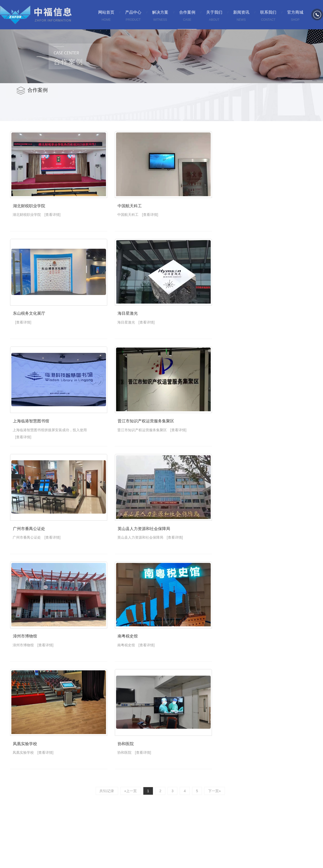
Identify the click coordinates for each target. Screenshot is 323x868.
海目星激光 (135, 322)
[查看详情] (52, 219)
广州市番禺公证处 (27, 544)
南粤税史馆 (135, 656)
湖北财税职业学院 (27, 210)
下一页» (212, 813)
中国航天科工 (137, 210)
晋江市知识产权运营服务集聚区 (152, 433)
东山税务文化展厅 (27, 322)
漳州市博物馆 (23, 656)
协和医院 (133, 767)
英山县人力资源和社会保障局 (150, 544)
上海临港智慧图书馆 (29, 433)
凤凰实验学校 (23, 767)
